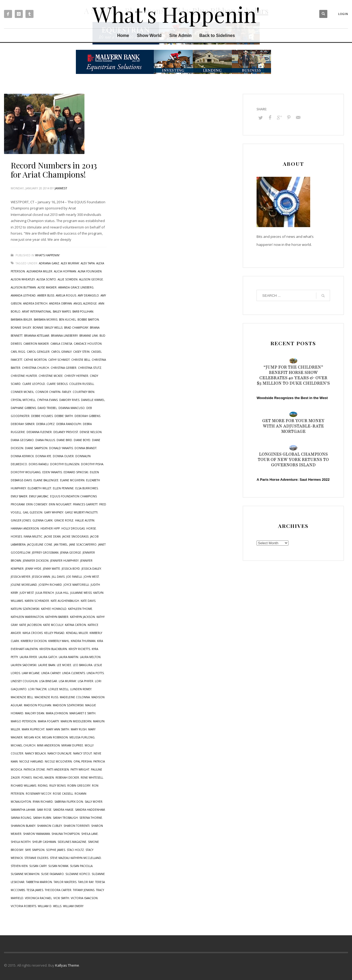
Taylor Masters (65, 882)
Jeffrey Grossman (45, 553)
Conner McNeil (22, 392)
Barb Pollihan (83, 311)
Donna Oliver (63, 456)
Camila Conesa (61, 344)
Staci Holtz (75, 850)
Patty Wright (80, 769)
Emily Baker (19, 496)
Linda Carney (51, 673)
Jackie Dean (52, 536)
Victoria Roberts (23, 906)
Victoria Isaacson (84, 898)
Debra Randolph (69, 424)
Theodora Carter (58, 890)
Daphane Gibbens (23, 408)
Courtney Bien (84, 392)
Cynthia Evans (47, 400)
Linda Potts (95, 673)
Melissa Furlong (82, 737)
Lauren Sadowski (24, 665)
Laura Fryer (28, 657)
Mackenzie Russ (46, 697)
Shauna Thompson (66, 834)
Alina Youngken (90, 271)
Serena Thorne (91, 818)
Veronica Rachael (38, 898)
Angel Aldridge (85, 303)
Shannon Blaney (23, 826)
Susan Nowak (58, 866)
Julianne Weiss (81, 593)
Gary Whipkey (54, 512)
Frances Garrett (85, 504)
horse (91, 528)
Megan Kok (32, 737)
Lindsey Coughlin (24, 681)
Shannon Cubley (49, 826)
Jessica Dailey (91, 569)
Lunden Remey (81, 689)
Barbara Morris (46, 320)
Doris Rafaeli (39, 464)
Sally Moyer (94, 802)
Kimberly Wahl (59, 641)
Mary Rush (79, 729)
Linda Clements (74, 673)
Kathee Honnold (54, 609)
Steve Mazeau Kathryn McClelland (75, 858)
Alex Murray (70, 263)
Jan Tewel (61, 545)
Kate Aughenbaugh (65, 601)
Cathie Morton (35, 360)
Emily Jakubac (39, 496)
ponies (27, 778)
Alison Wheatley (23, 279)
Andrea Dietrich (35, 303)
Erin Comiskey (37, 504)
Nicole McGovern (58, 761)
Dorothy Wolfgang (26, 472)
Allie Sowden (68, 279)
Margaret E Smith (82, 713)
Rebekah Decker (67, 778)
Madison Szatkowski (68, 705)
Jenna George (71, 553)
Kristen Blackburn (53, 649)
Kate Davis (88, 601)
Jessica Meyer (21, 577)
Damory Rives (69, 400)
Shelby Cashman (44, 842)
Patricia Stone (34, 769)
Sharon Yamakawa (36, 834)
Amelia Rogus (66, 295)
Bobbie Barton (88, 320)
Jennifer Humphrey (64, 561)
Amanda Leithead (23, 295)
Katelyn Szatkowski (25, 609)
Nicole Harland (31, 761)
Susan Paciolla (81, 866)
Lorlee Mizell (58, 689)
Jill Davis (58, 577)
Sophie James (56, 850)
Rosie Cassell (63, 794)
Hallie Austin (85, 520)
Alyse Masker (47, 287)
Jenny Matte (51, 569)
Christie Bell (81, 360)
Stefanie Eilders (36, 858)
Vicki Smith (61, 898)
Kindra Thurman (83, 641)
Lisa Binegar (48, 681)
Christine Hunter (24, 376)
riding (43, 786)
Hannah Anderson (25, 528)
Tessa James (35, 890)
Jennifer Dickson (36, 561)
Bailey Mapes (62, 311)
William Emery (73, 906)
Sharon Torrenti (77, 826)
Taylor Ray (86, 882)
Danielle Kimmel (93, 400)
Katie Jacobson (30, 625)
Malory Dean (35, 713)
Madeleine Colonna (75, 697)
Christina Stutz (90, 368)
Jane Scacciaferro (83, 545)
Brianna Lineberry (64, 336)
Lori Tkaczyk (37, 689)
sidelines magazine (72, 842)
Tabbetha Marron (39, 882)
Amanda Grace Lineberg (76, 287)
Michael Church (23, 745)
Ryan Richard (43, 802)
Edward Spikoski (76, 472)
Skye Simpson (35, 850)
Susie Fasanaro (52, 874)
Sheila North (21, 842)
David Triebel (47, 408)
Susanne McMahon (25, 874)
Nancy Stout (83, 753)
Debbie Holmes (42, 416)
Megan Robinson (55, 737)
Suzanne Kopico (78, 874)
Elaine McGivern (72, 480)
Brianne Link (89, 336)
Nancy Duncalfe (60, 753)
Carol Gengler (38, 352)
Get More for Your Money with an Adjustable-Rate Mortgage (293, 426)
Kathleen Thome (80, 609)
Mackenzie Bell (22, 697)
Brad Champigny (76, 328)
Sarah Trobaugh (65, 818)
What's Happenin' (47, 255)
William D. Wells (50, 906)
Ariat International (37, 311)
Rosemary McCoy (38, 794)
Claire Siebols (57, 384)
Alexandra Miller (39, 271)
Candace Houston (88, 344)
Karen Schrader (37, 601)
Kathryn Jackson (82, 617)
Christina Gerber (64, 368)
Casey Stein (81, 352)
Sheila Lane (90, 834)
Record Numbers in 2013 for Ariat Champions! (54, 170)
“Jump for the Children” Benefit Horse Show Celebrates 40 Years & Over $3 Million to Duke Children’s (293, 375)
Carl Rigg (18, 352)
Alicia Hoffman (65, 271)
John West (91, 577)
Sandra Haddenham (90, 810)
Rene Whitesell (92, 778)
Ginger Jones (21, 520)
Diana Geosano (22, 440)
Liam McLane (31, 673)
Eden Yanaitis (52, 472)
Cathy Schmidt (59, 360)
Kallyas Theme (67, 965)
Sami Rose (44, 810)
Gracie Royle (64, 520)
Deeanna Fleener (39, 432)
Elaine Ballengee (46, 480)
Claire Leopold (34, 384)
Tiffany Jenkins (84, 890)
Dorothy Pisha (92, 464)
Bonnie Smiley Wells (48, 328)
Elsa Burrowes (87, 488)
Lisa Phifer (86, 681)
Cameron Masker (36, 344)
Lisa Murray (67, 681)
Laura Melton (90, 657)
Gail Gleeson (33, 512)
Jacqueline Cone (40, 545)
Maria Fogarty (48, 721)
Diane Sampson (36, 448)
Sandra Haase (63, 810)
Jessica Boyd (71, 569)
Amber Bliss (46, 295)
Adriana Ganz (49, 263)
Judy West (27, 593)
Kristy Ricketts (79, 649)
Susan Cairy (38, 866)
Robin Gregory (79, 786)
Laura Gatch (48, 657)
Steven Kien (19, 866)
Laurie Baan (47, 665)
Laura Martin (68, 657)
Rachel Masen (44, 778)
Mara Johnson (57, 713)
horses (16, 536)
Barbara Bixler (21, 320)
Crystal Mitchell (23, 400)
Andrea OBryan (60, 303)
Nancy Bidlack (35, 753)
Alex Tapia (88, 263)
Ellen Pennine (63, 488)
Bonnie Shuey (21, 328)
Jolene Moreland (24, 585)
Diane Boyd (82, 440)
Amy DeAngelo (88, 295)
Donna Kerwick (22, 456)
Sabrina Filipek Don (69, 802)
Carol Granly (61, 352)
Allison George (91, 279)
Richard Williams (23, 786)
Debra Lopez (45, 424)
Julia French (45, 593)
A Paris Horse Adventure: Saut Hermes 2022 (293, 480)
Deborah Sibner (23, 424)
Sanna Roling (21, 818)
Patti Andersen (58, 769)
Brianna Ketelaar (37, 336)
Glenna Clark (42, 520)
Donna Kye (43, 456)
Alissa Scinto (46, 279)
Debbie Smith (64, 416)
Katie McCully (53, 625)
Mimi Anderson (48, 745)
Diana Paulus (45, 440)
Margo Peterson (23, 721)
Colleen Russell (81, 384)
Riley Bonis (58, 786)
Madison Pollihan (38, 705)
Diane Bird (64, 440)
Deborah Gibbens (87, 416)
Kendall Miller (77, 633)
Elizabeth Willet (39, 488)
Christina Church (36, 368)
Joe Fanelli (74, 577)
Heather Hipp (50, 528)
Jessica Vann (41, 577)
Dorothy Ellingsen (65, 464)
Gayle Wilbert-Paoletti (81, 512)
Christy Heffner (76, 376)
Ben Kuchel (67, 320)
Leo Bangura (83, 665)
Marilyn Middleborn (76, 721)
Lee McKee (64, 665)
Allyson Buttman (23, 287)
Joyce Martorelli (76, 585)
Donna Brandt (86, 448)
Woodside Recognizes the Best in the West (292, 398)
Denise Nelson (91, 432)
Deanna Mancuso (72, 408)
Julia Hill (62, 593)
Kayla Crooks (33, 633)
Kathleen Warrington (27, 617)
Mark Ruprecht (33, 729)
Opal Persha (83, 761)
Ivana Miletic (33, 536)
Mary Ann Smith (58, 729)
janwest (61, 188)
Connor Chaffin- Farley (53, 392)
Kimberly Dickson (34, 641)
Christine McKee (51, 376)
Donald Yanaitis (61, 448)
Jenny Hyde (33, 569)
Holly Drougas (73, 528)
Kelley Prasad (54, 633)
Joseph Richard (50, 585)
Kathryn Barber (57, 617)
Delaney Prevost (66, 432)
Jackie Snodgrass (75, 536)
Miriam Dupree (72, 745)
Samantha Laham (23, 810)
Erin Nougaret (60, 504)
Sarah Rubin (42, 818)
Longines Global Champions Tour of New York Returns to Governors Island (293, 460)
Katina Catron (75, 625)
